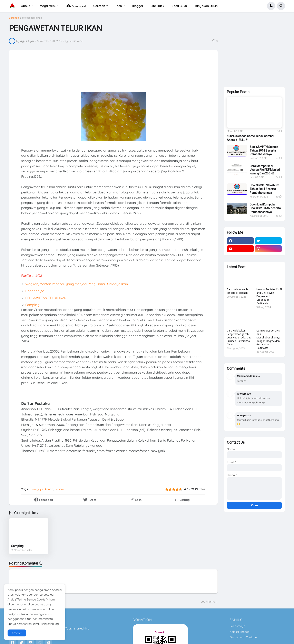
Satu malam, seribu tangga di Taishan (238, 291)
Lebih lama (208, 602)
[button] (271, 6)
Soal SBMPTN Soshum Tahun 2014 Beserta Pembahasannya (264, 189)
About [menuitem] (25, 6)
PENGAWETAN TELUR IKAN (46, 298)
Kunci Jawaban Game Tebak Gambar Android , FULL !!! (251, 138)
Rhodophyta (35, 291)
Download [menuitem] (76, 6)
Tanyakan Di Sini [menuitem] (206, 6)
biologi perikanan (32, 18)
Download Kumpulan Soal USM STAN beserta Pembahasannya (265, 208)
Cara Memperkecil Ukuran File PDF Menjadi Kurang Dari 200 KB (265, 170)
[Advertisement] (113, 71)
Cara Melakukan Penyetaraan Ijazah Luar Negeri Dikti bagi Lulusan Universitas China (239, 338)
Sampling (32, 305)
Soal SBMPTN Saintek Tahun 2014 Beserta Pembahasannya (264, 151)
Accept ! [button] (17, 633)
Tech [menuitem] (119, 6)
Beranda (14, 18)
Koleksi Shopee (240, 632)
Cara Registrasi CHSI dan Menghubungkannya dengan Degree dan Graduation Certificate (268, 339)
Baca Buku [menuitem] (179, 6)
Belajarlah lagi (50, 624)
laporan (61, 489)
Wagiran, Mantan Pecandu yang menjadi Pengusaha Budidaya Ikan (77, 284)
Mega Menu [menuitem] (48, 6)
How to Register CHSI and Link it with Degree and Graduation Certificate (269, 296)
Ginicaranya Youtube (243, 637)
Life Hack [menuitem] (157, 6)
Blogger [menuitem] (138, 6)
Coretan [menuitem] (99, 6)
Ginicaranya (238, 626)
